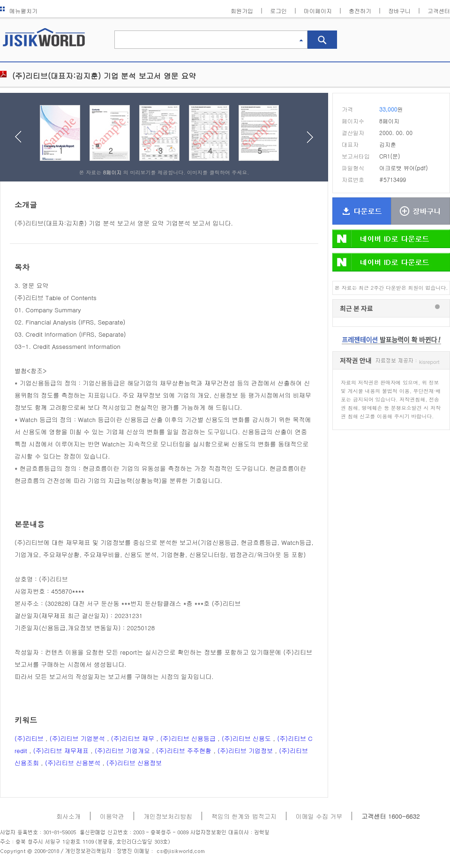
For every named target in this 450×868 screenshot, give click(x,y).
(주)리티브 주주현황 (184, 751)
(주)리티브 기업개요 (122, 751)
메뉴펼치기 (19, 11)
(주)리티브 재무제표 (61, 751)
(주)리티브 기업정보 (245, 751)
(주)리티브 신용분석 (73, 763)
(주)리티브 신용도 (246, 738)
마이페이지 (318, 11)
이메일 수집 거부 (319, 816)
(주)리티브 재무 (133, 738)
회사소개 (68, 816)
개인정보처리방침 (168, 816)
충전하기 (360, 11)
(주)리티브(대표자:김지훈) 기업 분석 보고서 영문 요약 (104, 76)
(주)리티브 (29, 738)
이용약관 (112, 816)
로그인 (278, 11)
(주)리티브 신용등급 (188, 738)
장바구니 (399, 11)
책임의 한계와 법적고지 (244, 816)
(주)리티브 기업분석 (77, 738)
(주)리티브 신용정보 (134, 763)
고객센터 (439, 11)
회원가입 (242, 11)
